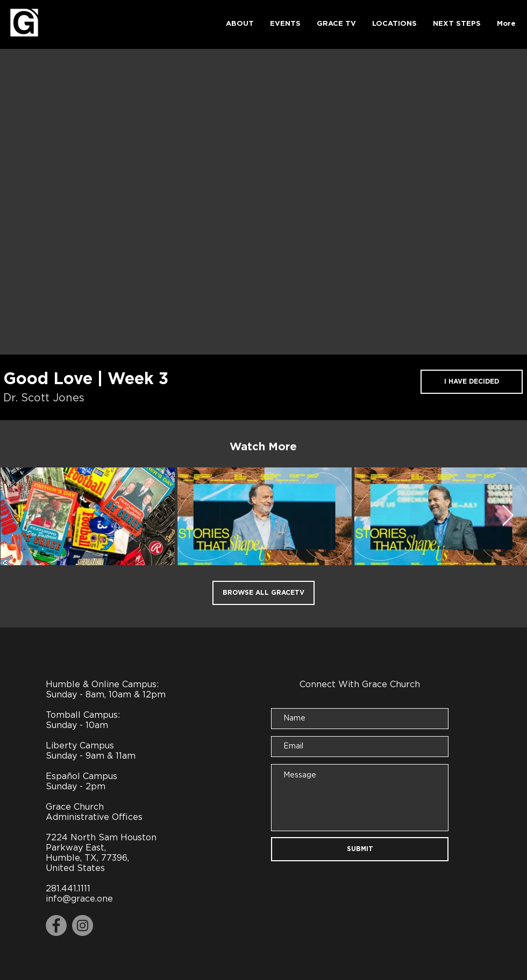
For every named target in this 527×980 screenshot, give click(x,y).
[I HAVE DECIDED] (472, 382)
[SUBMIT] (360, 849)
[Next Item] (508, 516)
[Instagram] (83, 925)
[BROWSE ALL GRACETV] (263, 593)
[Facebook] (56, 925)
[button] (240, 24)
